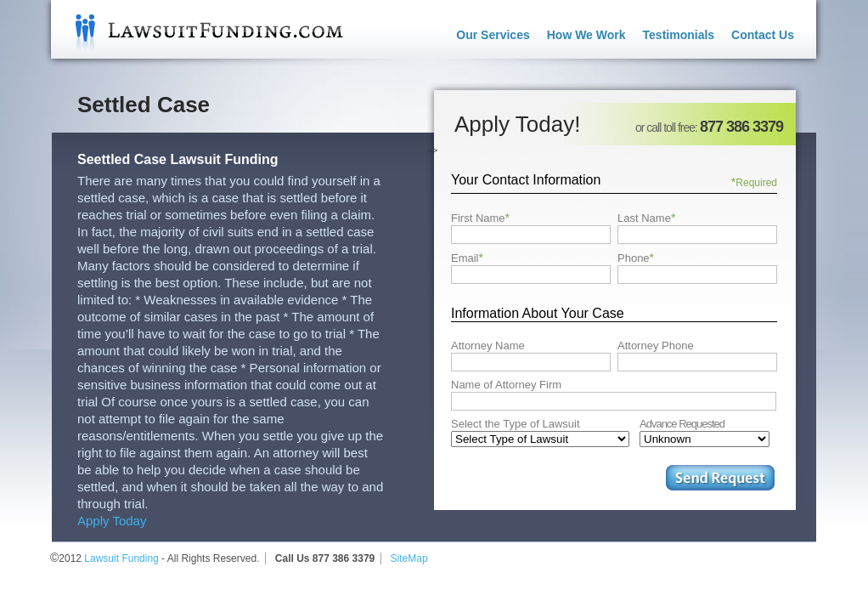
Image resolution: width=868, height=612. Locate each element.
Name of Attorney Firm (506, 385)
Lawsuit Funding (197, 29)
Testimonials (679, 35)
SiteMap (409, 558)
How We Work (586, 35)
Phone (636, 258)
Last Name (646, 218)
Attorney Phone (656, 346)
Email (467, 258)
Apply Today (112, 521)
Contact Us (763, 35)
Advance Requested (682, 424)
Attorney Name (488, 346)
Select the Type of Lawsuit (516, 424)
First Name (480, 218)
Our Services (493, 35)
